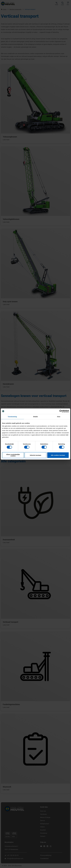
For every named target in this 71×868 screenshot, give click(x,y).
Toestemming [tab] (12, 417)
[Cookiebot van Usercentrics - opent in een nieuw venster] (61, 411)
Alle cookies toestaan (58, 455)
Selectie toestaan (36, 455)
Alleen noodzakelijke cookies (13, 455)
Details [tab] (35, 417)
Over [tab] (59, 417)
